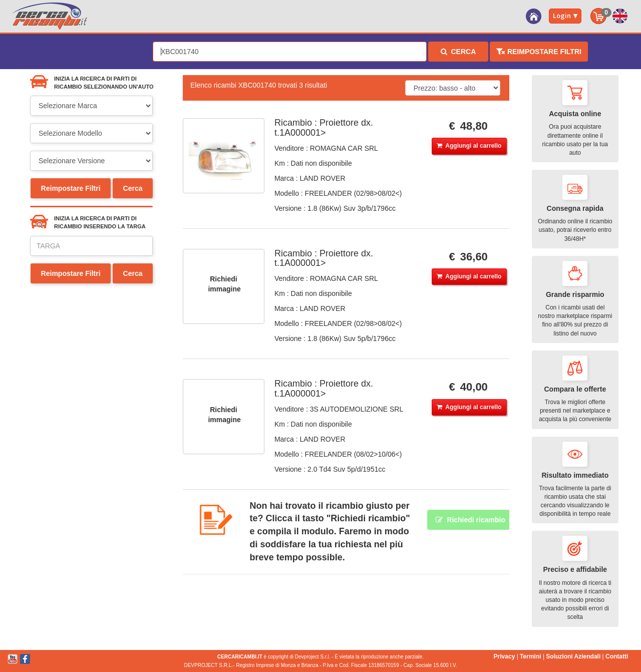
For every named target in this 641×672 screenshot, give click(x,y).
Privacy (505, 656)
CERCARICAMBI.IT (240, 657)
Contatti (617, 656)
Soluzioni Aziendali (573, 656)
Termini (530, 656)
